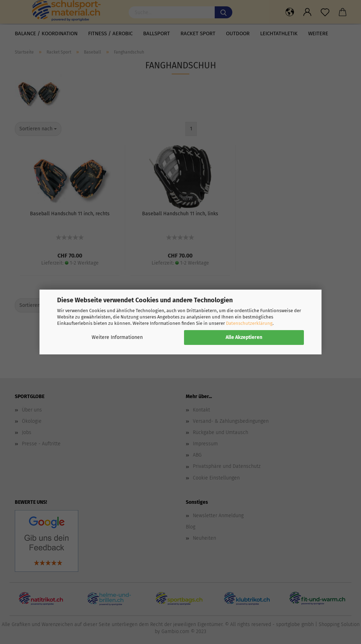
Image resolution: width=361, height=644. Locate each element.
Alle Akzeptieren (244, 337)
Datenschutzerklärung (249, 323)
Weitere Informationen (117, 337)
